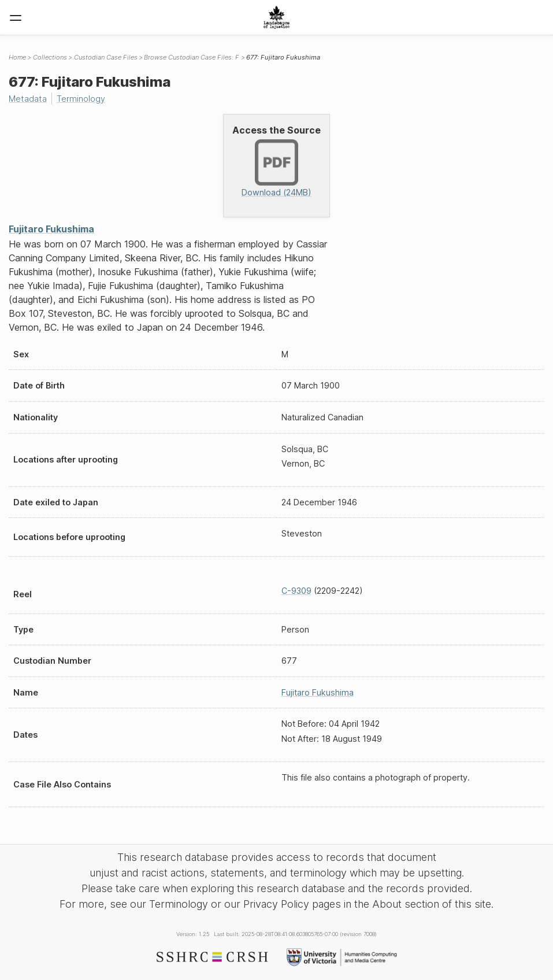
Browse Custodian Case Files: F (192, 57)
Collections (50, 57)
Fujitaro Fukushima (51, 229)
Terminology (81, 99)
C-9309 (296, 591)
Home (17, 57)
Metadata (28, 99)
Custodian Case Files (106, 57)
